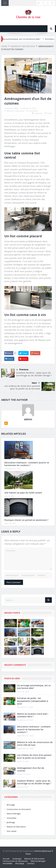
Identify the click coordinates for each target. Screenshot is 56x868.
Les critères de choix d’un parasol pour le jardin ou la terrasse (22, 387)
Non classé (11, 831)
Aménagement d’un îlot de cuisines (31, 769)
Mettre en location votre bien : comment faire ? (33, 715)
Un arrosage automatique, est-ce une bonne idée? (34, 687)
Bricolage (11, 805)
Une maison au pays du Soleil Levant (23, 493)
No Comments (32, 111)
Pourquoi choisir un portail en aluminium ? (26, 520)
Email (48, 113)
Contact (31, 863)
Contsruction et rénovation (19, 809)
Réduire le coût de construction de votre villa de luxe (35, 744)
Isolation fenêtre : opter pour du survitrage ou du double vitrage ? (34, 374)
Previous (22, 370)
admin (16, 108)
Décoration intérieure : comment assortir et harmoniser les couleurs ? (27, 464)
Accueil (6, 859)
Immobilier (12, 818)
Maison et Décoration (16, 111)
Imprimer (37, 113)
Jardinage (11, 822)
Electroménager (14, 814)
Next (36, 383)
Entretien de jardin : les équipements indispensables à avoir (33, 701)
